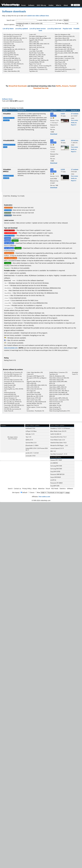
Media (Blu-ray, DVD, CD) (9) (37, 55)
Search (10, 489)
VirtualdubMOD (9, 140)
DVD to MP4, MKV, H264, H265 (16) (39, 44)
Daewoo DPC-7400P (56, 460)
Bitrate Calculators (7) (10, 57)
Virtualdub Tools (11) (61, 71)
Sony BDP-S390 (55, 486)
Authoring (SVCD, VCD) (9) (11, 55)
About (66, 5)
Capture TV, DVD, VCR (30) (11, 66)
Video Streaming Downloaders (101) (65, 69)
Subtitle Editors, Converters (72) (38, 69)
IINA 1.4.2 (53, 451)
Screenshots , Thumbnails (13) (38, 68)
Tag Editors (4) (33, 71)
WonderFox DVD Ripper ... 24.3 (59, 445)
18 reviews (75, 140)
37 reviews (75, 114)
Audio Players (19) (9, 47)
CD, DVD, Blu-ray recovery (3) (12, 68)
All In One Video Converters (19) (13, 40)
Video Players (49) (60, 62)
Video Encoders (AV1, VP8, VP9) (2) (65, 49)
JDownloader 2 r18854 (32, 445)
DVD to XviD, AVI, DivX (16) (37, 47)
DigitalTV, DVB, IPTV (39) (36, 40)
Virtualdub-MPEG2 (7, 170)
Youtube (72, 86)
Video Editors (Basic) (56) (62, 38)
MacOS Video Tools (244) (36, 53)
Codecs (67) (33, 35)
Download (54, 134)
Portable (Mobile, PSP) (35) (37, 62)
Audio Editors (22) (9, 44)
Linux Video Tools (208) (36, 51)
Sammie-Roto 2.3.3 (31, 443)
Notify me (74, 123)
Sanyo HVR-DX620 (56, 477)
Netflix (59, 86)
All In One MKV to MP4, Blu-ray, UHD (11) (15, 38)
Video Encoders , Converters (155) (65, 58)
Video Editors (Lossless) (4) (62, 44)
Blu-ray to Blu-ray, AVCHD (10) (12, 60)
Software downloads (14, 11)
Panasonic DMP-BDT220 (57, 474)
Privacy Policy (27, 489)
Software (31, 5)
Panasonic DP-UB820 (56, 483)
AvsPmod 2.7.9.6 (30, 428)
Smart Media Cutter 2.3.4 (58, 440)
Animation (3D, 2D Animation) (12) (13, 42)
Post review (74, 120)
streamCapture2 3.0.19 (57, 448)
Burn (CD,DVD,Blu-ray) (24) (11, 62)
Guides (51, 5)
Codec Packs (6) (8, 69)
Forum (23, 5)
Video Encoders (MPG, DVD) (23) (64, 57)
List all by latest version (38, 29)
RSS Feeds (55, 489)
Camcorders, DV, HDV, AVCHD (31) (14, 64)
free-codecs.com (44, 497)
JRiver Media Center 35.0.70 (58, 431)
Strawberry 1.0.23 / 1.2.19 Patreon (60, 428)
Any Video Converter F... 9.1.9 (59, 454)
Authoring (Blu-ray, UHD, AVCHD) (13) (14, 49)
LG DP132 (53, 480)
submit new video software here (38, 16)
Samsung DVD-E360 (56, 469)
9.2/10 (63, 169)
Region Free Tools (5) (35, 64)
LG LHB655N (54, 463)
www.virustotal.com (11, 348)
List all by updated (22, 29)
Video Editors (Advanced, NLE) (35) (65, 36)
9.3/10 (63, 114)
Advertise (41, 489)
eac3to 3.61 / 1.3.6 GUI (32, 453)
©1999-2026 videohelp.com (41, 500)
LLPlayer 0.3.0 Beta (31, 431)
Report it (74, 125)
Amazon (65, 86)
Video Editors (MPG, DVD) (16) (63, 46)
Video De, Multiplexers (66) (63, 35)
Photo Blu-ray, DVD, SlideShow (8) (39, 60)
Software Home (7, 99)
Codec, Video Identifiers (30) (12, 71)
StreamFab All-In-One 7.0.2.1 (59, 437)
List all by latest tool (54, 29)
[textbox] (26, 20)
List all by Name (8, 29)
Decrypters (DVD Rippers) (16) (38, 36)
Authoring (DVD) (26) (10, 53)
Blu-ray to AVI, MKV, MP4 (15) (12, 58)
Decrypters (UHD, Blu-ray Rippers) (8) (40, 38)
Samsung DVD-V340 (56, 466)
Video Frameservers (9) (61, 60)
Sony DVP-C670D (55, 472)
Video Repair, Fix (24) (61, 64)
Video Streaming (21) (61, 68)
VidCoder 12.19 (30, 434)
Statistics (63, 489)
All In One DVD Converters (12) (12, 36)
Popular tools (68, 29)
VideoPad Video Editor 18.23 (58, 443)
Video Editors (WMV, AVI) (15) (63, 47)
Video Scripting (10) (60, 66)
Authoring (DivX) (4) (9, 51)
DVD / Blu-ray (41, 5)
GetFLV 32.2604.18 (56, 434)
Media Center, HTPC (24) (36, 57)
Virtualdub (7, 114)
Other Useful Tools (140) (36, 58)
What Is (59, 5)
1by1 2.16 (28, 437)
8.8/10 (63, 140)
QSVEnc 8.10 (29, 440)
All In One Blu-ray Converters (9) (13, 35)
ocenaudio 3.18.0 (30, 456)
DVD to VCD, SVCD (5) (35, 46)
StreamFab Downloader (18, 86)
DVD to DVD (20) (34, 42)
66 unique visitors (13, 437)
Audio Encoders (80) (9, 46)
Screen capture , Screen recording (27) (40, 66)
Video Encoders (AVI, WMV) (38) (64, 51)
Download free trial (41, 88)
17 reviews (75, 169)
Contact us (17, 489)
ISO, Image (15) (34, 49)
